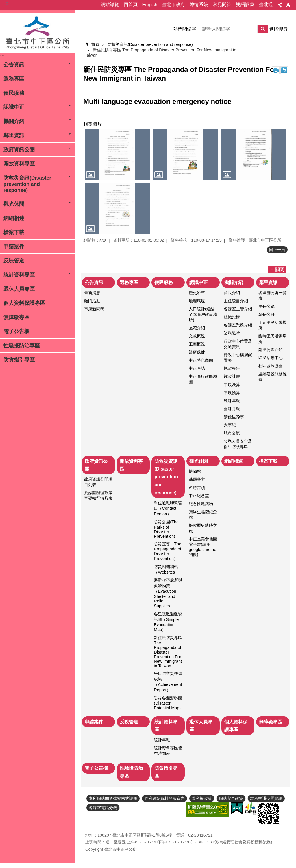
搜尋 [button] (263, 29)
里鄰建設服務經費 (273, 377)
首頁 (95, 44)
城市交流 (232, 433)
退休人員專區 (19, 289)
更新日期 (93, 820)
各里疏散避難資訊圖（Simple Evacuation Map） (168, 622)
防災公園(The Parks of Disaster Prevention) (166, 529)
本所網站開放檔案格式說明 (113, 798)
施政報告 (232, 368)
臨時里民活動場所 (273, 339)
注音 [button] (284, 70)
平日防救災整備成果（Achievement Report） (168, 682)
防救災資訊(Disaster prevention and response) (27, 184)
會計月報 (232, 409)
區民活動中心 (271, 358)
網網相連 (14, 218)
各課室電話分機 (103, 808)
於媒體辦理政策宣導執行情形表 (98, 495)
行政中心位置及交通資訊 (238, 344)
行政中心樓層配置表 (238, 358)
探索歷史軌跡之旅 (203, 528)
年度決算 (232, 384)
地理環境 (197, 301)
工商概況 (197, 344)
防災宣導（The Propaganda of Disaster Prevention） (168, 551)
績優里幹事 (234, 417)
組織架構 (232, 317)
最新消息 (92, 293)
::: (6, 3)
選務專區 (14, 79)
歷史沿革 (197, 293)
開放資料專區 (19, 164)
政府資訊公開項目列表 (98, 482)
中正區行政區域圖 (203, 379)
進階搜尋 (279, 29)
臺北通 (266, 4)
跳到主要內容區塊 (3, 3)
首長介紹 (232, 293)
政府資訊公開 (19, 150)
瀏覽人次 (93, 826)
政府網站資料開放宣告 (164, 798)
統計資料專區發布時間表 (168, 751)
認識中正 (14, 107)
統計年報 (232, 401)
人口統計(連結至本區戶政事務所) (203, 314)
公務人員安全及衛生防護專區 (238, 444)
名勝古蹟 (197, 488)
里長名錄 (267, 306)
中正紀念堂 (199, 496)
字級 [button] (288, 5)
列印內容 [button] (276, 70)
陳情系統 (199, 4)
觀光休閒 (14, 204)
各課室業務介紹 (238, 325)
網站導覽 (110, 4)
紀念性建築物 (201, 504)
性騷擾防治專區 (22, 346)
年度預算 (232, 393)
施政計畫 (232, 376)
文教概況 (197, 336)
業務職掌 (232, 333)
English (150, 5)
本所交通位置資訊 (266, 798)
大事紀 (230, 425)
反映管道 (14, 261)
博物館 (195, 471)
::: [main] (85, 43)
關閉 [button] (280, 269)
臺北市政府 (173, 4)
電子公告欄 (16, 331)
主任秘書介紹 (236, 301)
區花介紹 (197, 328)
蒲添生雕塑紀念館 (203, 515)
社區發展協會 (271, 366)
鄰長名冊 (267, 314)
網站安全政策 (231, 798)
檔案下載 (14, 232)
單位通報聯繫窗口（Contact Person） (168, 508)
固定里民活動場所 (273, 325)
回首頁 (131, 4)
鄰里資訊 (14, 135)
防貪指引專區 (19, 360)
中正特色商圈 (201, 360)
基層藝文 (197, 479)
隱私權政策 (202, 798)
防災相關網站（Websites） (166, 569)
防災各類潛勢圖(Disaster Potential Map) (168, 703)
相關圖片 (92, 124)
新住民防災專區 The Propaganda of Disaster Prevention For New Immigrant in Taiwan (168, 652)
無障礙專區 (16, 317)
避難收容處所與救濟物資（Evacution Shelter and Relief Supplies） (168, 593)
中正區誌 (197, 368)
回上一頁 (277, 250)
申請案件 (14, 247)
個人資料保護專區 (24, 303)
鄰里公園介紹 (271, 350)
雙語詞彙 (245, 4)
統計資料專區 (19, 275)
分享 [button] (280, 5)
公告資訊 (14, 65)
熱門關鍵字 (185, 29)
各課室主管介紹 (238, 309)
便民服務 (14, 93)
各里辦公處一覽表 (273, 295)
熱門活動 (92, 301)
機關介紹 (14, 121)
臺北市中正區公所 (38, 33)
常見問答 (222, 4)
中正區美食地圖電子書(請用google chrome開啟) (203, 547)
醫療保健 (197, 352)
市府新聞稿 (94, 309)
